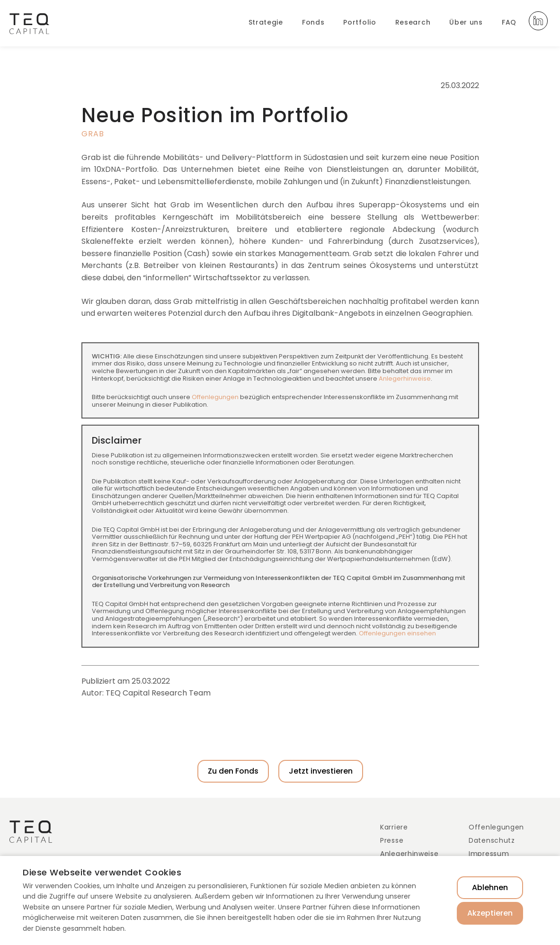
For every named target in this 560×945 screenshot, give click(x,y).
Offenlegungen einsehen (397, 633)
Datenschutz (492, 840)
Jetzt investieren (321, 771)
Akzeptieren (490, 913)
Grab (93, 134)
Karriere (394, 827)
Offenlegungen (215, 397)
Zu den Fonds (233, 771)
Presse (392, 840)
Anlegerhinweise (405, 379)
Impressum (489, 854)
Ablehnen (490, 887)
